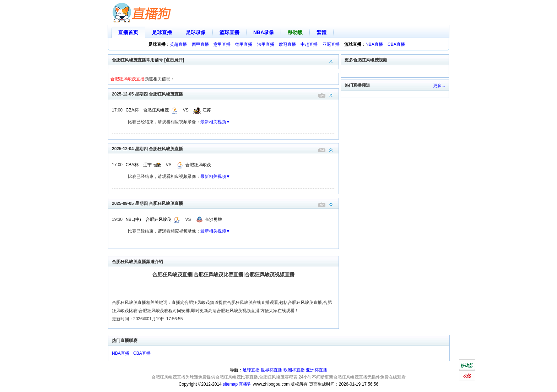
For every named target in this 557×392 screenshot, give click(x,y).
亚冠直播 (331, 44)
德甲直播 (244, 44)
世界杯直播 (271, 370)
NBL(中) (133, 219)
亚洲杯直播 (317, 370)
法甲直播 (266, 44)
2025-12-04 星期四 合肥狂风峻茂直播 (225, 148)
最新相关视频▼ (215, 122)
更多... (439, 86)
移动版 (295, 32)
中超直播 (309, 44)
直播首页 (128, 32)
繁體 (321, 32)
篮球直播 (229, 32)
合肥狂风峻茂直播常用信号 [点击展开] (225, 59)
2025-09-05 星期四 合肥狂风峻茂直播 (225, 203)
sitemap (230, 384)
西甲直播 (200, 44)
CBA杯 (132, 110)
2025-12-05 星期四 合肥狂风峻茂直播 (225, 94)
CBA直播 (396, 44)
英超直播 (178, 44)
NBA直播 (374, 44)
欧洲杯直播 (294, 370)
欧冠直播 (287, 44)
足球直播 (162, 32)
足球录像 (196, 32)
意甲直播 (222, 44)
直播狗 (245, 384)
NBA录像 (264, 32)
